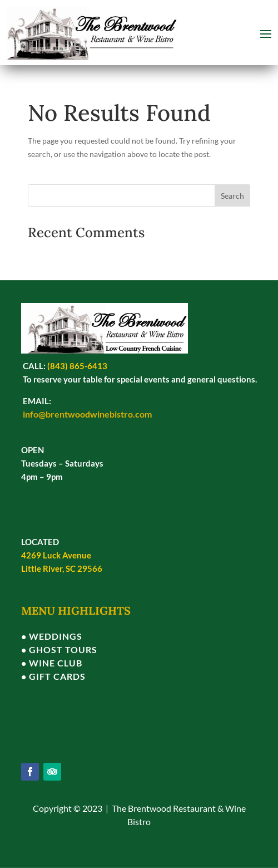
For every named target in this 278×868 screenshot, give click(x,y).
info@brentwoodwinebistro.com (87, 414)
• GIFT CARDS (53, 676)
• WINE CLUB (52, 663)
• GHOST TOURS (59, 649)
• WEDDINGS (52, 636)
